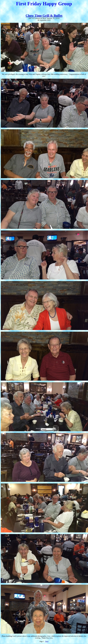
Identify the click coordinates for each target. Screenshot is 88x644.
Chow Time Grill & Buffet (44, 16)
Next (47, 641)
